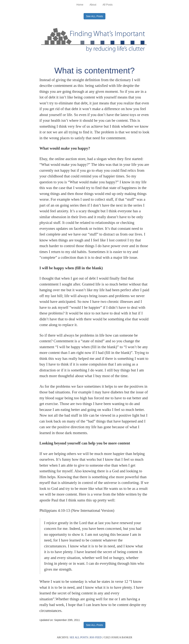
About (93, 5)
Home (80, 5)
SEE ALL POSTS (79, 637)
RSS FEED (96, 637)
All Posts (108, 5)
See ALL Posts (94, 16)
